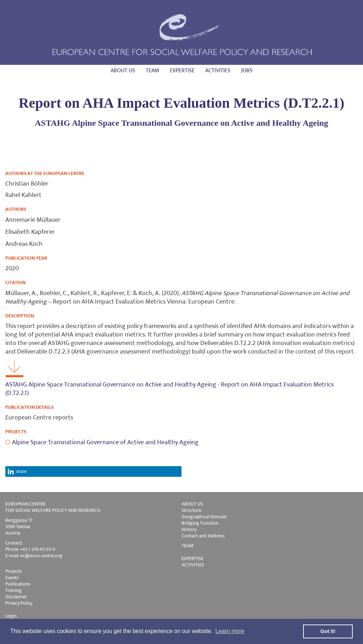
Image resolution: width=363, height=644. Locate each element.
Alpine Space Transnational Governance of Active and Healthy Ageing (105, 442)
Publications (18, 584)
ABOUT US (192, 504)
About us (123, 71)
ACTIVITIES (193, 565)
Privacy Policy (19, 603)
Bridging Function (200, 523)
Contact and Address (203, 536)
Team (152, 71)
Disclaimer (16, 597)
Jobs (247, 71)
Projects (14, 571)
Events (12, 578)
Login (11, 616)
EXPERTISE (192, 558)
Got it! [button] (328, 631)
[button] (93, 471)
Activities (218, 71)
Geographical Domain (204, 517)
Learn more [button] (230, 631)
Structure (191, 510)
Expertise (182, 71)
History (189, 529)
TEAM (187, 546)
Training (14, 590)
